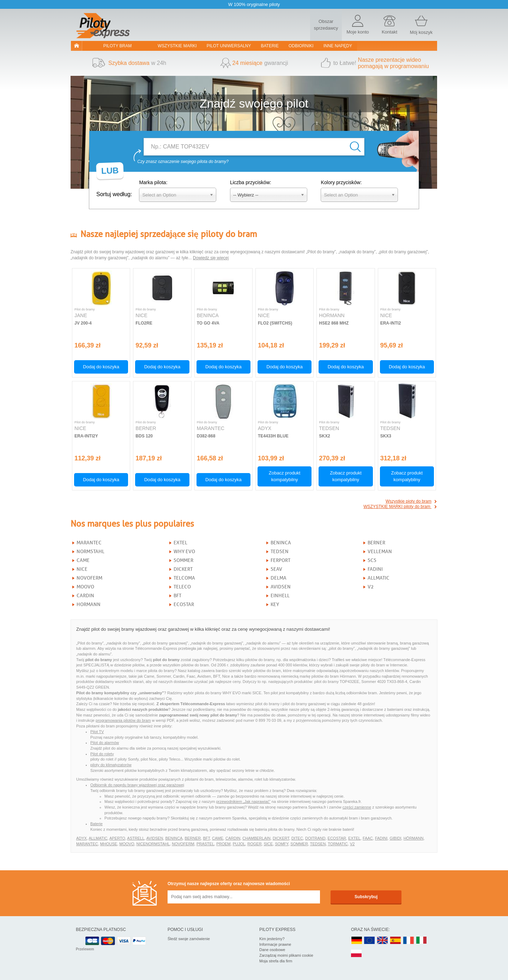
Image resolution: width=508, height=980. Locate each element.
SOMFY (282, 844)
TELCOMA (184, 578)
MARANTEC (89, 543)
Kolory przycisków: (341, 182)
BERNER (376, 543)
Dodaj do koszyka (101, 367)
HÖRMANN (414, 838)
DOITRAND (315, 838)
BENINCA (281, 543)
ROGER (254, 844)
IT (422, 941)
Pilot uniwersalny (229, 46)
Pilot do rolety (102, 754)
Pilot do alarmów (105, 743)
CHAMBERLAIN (256, 838)
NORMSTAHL (90, 552)
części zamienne (357, 807)
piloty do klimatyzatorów (111, 765)
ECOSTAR (184, 604)
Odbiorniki (301, 46)
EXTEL (180, 543)
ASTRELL (136, 838)
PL (357, 954)
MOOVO (85, 587)
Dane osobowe (272, 950)
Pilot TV (97, 732)
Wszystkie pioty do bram (409, 501)
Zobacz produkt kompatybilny (285, 476)
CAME (83, 560)
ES (395, 941)
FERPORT (280, 560)
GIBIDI (395, 838)
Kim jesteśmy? (272, 939)
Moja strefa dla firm (276, 961)
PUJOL (239, 844)
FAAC (368, 838)
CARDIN (85, 596)
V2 (371, 587)
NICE (82, 569)
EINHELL (280, 596)
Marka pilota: (153, 182)
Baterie (270, 46)
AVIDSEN (281, 587)
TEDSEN (280, 552)
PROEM (223, 844)
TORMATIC (338, 844)
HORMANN (89, 604)
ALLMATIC (379, 578)
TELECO (182, 587)
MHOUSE (109, 844)
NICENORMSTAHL (153, 844)
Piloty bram (117, 46)
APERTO (117, 838)
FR (409, 941)
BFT (177, 596)
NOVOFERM (89, 578)
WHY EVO (184, 552)
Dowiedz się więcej (211, 258)
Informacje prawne (275, 944)
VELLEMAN (380, 552)
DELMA (279, 578)
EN (370, 941)
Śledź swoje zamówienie (189, 939)
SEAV (276, 569)
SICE (268, 844)
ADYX (81, 838)
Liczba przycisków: (251, 182)
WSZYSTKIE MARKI (177, 46)
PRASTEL (205, 844)
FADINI (375, 569)
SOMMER (183, 560)
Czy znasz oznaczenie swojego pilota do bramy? (183, 162)
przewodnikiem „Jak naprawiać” (243, 801)
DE (357, 941)
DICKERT (183, 569)
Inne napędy (338, 46)
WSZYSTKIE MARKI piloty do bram (397, 507)
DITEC (297, 838)
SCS (372, 560)
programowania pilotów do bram (123, 720)
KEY (275, 604)
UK (383, 941)
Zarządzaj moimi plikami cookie (286, 955)
